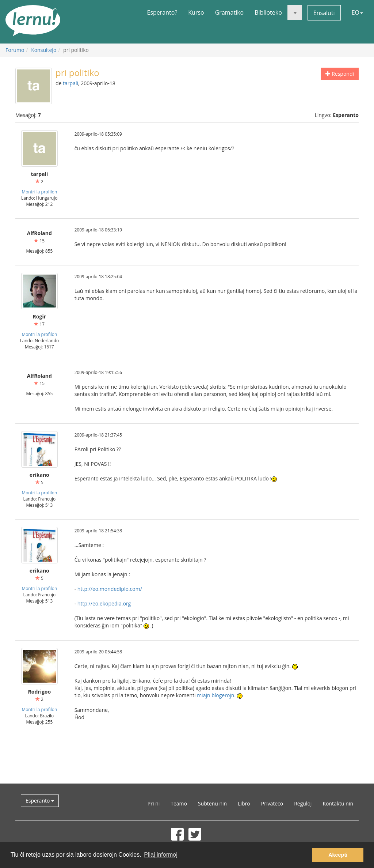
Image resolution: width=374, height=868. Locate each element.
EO (357, 12)
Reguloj (303, 803)
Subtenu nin (212, 803)
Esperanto (40, 801)
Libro (244, 803)
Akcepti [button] (338, 855)
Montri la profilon (39, 192)
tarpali (70, 83)
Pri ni (154, 803)
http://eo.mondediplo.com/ (110, 589)
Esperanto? (162, 12)
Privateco (272, 803)
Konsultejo (44, 50)
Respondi (340, 74)
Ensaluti (324, 13)
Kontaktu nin (338, 803)
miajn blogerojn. (216, 695)
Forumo (15, 50)
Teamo (179, 803)
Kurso (196, 12)
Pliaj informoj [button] (161, 855)
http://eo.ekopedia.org (104, 603)
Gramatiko (230, 12)
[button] (295, 12)
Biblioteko (268, 12)
